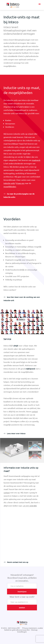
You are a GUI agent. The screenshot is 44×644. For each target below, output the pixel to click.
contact (35, 411)
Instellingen (22, 632)
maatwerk (36, 160)
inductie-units (9, 183)
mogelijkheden (10, 186)
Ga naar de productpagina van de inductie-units (19, 195)
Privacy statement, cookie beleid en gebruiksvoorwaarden (24, 629)
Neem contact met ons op (17, 562)
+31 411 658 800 (30, 506)
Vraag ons (20, 183)
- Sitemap (34, 630)
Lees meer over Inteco (16, 433)
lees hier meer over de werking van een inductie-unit (22, 299)
